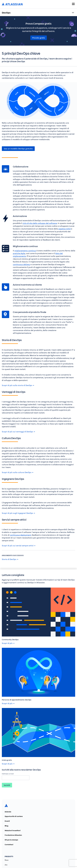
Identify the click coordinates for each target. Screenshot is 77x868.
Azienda (8, 812)
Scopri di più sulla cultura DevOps (18, 472)
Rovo (7, 860)
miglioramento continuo (25, 251)
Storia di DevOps (10, 559)
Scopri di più (8, 643)
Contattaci (9, 845)
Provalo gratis (39, 38)
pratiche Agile (19, 253)
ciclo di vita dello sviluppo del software (40, 223)
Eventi (7, 821)
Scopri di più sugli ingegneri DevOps (18, 513)
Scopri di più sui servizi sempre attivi (19, 546)
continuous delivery (21, 264)
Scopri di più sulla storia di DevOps (18, 385)
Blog (6, 826)
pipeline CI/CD (65, 229)
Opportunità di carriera (14, 816)
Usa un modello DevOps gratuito (18, 149)
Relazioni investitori (13, 830)
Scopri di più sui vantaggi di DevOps (18, 432)
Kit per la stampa (11, 840)
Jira (6, 865)
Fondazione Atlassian (13, 835)
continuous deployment (20, 535)
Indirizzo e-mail (8, 774)
